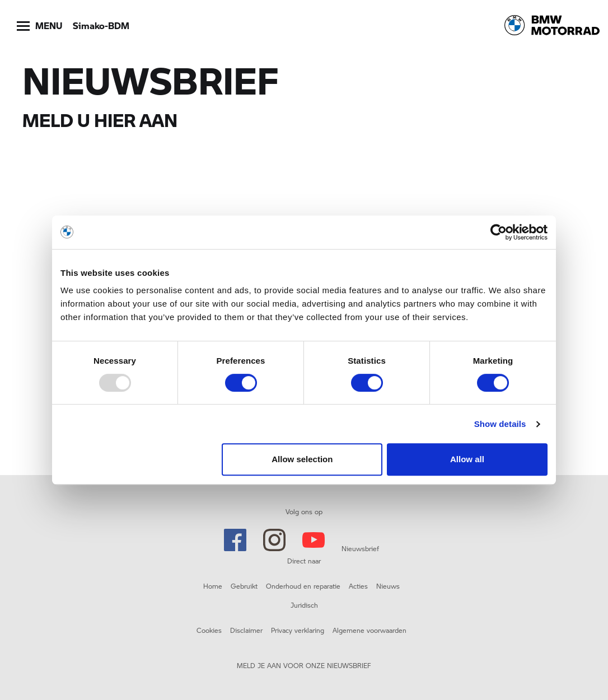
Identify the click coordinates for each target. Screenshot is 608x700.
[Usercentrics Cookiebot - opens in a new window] (499, 232)
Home (213, 586)
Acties (358, 586)
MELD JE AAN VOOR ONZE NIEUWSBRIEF (304, 665)
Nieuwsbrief (360, 548)
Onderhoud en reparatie (303, 586)
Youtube (314, 540)
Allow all (467, 459)
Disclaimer (246, 630)
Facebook (235, 540)
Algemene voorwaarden (370, 630)
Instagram (274, 540)
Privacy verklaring (298, 630)
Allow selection (302, 459)
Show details (500, 424)
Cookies (209, 630)
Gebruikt (244, 586)
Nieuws (388, 586)
